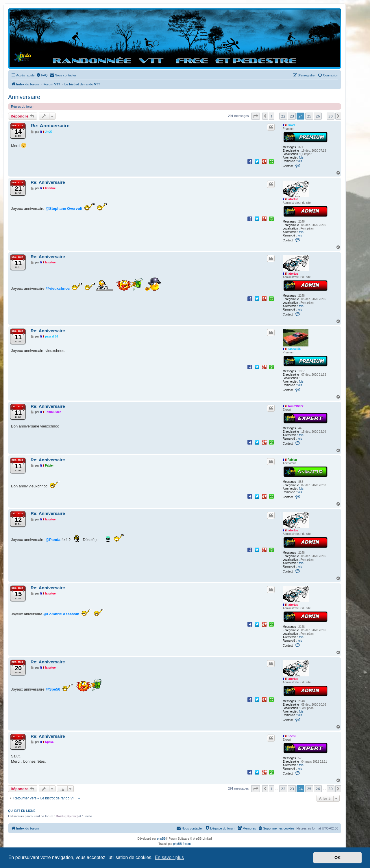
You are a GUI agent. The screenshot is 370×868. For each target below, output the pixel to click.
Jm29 (291, 125)
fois (301, 158)
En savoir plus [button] (169, 857)
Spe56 (292, 736)
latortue (293, 199)
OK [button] (338, 858)
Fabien (292, 460)
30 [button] (331, 116)
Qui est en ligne (22, 811)
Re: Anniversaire (50, 126)
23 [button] (292, 116)
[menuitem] (42, 75)
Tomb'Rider (295, 406)
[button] (256, 116)
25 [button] (309, 116)
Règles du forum (23, 107)
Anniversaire (24, 97)
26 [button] (318, 116)
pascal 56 (294, 349)
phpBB (161, 839)
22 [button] (283, 116)
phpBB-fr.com (182, 844)
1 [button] (272, 116)
